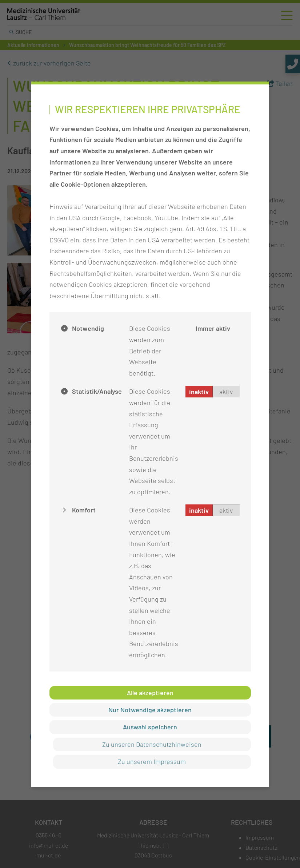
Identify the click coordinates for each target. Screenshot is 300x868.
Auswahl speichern (150, 727)
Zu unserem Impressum (152, 761)
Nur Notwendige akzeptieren (150, 710)
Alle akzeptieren (150, 693)
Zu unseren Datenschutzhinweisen (152, 744)
